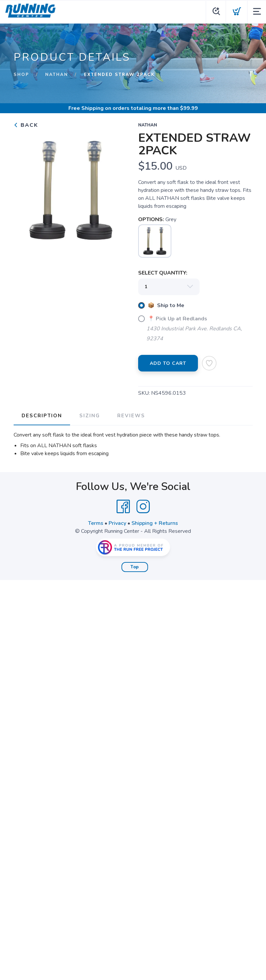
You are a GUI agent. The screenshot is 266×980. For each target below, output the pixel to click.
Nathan (57, 75)
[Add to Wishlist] (209, 363)
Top (135, 567)
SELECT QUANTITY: (163, 273)
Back (26, 125)
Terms (96, 523)
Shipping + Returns (155, 523)
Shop (21, 75)
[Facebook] (123, 507)
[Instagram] (143, 507)
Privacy (117, 523)
